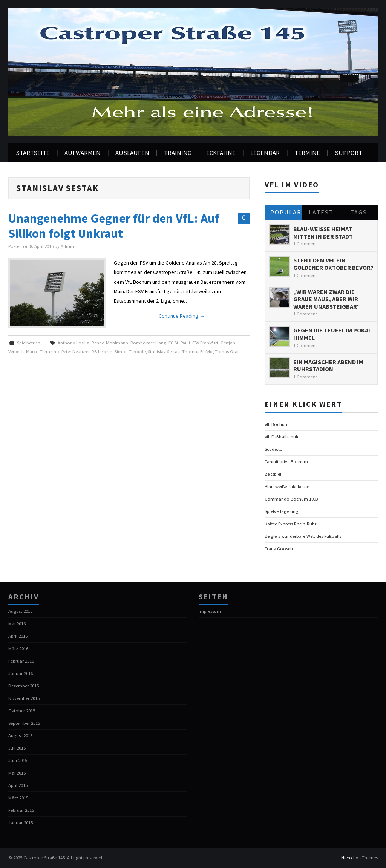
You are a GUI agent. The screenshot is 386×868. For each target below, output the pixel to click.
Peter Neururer (75, 351)
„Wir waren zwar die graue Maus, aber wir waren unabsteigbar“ (327, 299)
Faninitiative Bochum (286, 462)
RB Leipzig (102, 351)
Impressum (210, 611)
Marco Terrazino (43, 351)
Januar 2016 (21, 673)
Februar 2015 (21, 810)
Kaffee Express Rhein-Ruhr (290, 524)
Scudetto (274, 449)
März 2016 (18, 648)
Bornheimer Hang (148, 343)
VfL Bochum (277, 424)
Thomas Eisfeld (197, 351)
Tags (359, 212)
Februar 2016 (21, 661)
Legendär (265, 153)
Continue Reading (182, 316)
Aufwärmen (83, 153)
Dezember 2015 (24, 686)
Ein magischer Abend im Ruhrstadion (328, 366)
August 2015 (20, 736)
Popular (286, 212)
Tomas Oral (227, 351)
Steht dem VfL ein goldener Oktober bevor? (333, 264)
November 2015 (24, 698)
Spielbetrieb (29, 343)
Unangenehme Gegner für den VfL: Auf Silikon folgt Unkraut (114, 226)
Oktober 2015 (22, 711)
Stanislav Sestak (164, 351)
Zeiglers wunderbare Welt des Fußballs (303, 536)
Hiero (347, 858)
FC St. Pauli (179, 343)
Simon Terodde (130, 351)
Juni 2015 (18, 760)
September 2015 (24, 723)
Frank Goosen (279, 549)
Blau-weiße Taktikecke (287, 486)
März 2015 (18, 798)
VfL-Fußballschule (282, 437)
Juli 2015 (17, 748)
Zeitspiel (273, 474)
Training (178, 153)
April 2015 (18, 785)
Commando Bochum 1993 (291, 499)
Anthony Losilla (74, 343)
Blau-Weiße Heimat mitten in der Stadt (323, 233)
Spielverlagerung (281, 511)
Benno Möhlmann (110, 343)
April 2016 (18, 636)
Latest (321, 212)
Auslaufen (132, 153)
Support (348, 153)
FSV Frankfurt (205, 343)
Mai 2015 (17, 773)
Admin (67, 246)
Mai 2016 (17, 624)
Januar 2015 (21, 823)
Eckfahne (221, 153)
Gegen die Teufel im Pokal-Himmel (333, 334)
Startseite (33, 153)
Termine (307, 153)
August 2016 (20, 611)
